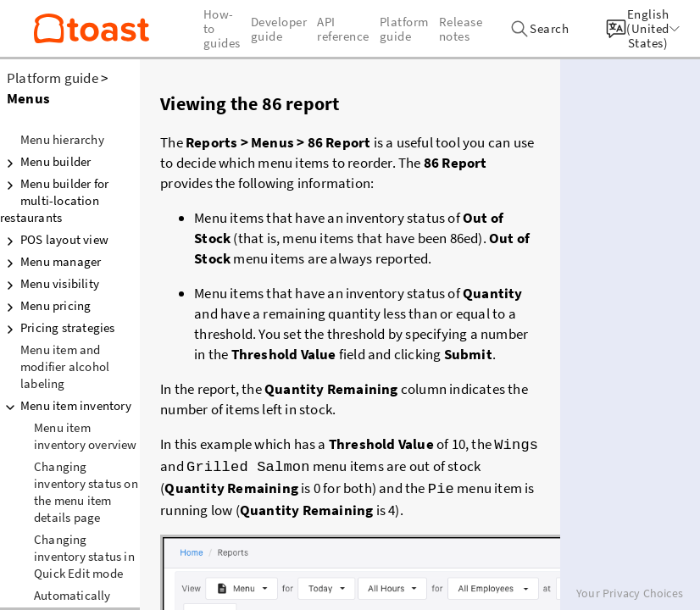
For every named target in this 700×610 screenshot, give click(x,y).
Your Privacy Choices (630, 593)
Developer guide (279, 29)
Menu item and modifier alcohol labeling (65, 366)
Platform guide (53, 78)
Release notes (461, 29)
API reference (343, 29)
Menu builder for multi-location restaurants (54, 200)
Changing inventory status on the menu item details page (86, 492)
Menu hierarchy (62, 139)
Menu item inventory (66, 406)
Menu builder (45, 162)
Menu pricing (45, 306)
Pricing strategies (58, 328)
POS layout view (54, 240)
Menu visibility (50, 284)
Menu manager (50, 262)
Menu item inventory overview (86, 436)
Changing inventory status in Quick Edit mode (84, 556)
